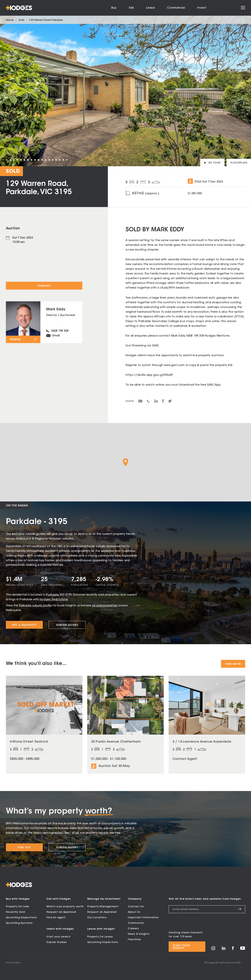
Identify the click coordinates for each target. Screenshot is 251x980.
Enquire (44, 286)
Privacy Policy (13, 963)
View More (233, 664)
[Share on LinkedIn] (156, 402)
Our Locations (97, 918)
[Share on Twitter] (170, 402)
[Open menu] (243, 8)
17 (63, 160)
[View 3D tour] (212, 163)
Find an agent (56, 918)
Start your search (58, 937)
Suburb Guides (57, 942)
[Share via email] (140, 402)
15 (56, 160)
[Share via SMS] (148, 402)
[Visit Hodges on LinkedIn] (224, 949)
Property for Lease (100, 937)
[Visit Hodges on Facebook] (233, 949)
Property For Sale (18, 907)
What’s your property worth (65, 907)
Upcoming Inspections (21, 918)
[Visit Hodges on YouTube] (243, 949)
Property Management (103, 907)
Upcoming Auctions (19, 923)
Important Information (143, 918)
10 (38, 160)
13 (49, 160)
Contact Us (136, 907)
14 (53, 160)
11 (42, 160)
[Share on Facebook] (163, 402)
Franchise (134, 940)
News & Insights (139, 934)
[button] (126, 462)
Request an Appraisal (61, 912)
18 (67, 160)
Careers (133, 929)
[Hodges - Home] (19, 8)
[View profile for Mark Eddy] (44, 322)
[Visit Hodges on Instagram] (213, 950)
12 (45, 160)
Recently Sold (15, 912)
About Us (134, 912)
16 (60, 160)
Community (136, 923)
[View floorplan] (239, 163)
